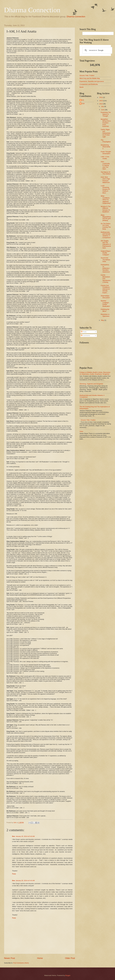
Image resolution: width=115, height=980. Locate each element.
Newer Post (9, 958)
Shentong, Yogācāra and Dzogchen (91, 384)
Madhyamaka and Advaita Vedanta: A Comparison (106, 235)
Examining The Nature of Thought (106, 114)
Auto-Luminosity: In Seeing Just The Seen (105, 165)
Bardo (82, 87)
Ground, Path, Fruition (87, 75)
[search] (97, 50)
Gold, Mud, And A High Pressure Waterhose (105, 180)
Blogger (68, 975)
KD (83, 100)
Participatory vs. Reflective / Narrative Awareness (105, 268)
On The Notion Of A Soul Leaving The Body (106, 226)
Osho (81, 431)
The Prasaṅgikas (106, 141)
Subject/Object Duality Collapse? (106, 253)
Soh (83, 104)
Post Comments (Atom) (21, 963)
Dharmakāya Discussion (105, 297)
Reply (14, 874)
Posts (84, 332)
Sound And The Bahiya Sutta (105, 260)
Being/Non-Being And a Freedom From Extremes (106, 123)
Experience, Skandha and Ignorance (92, 81)
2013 (101, 104)
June (103, 110)
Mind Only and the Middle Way (90, 78)
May (103, 320)
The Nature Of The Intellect (106, 173)
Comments (85, 336)
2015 (101, 97)
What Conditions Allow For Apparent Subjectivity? (106, 200)
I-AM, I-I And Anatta (105, 158)
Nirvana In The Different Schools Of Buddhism (106, 209)
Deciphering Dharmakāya (105, 147)
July (103, 106)
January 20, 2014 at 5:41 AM (25, 836)
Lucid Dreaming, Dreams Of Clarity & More (105, 189)
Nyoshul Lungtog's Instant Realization (105, 303)
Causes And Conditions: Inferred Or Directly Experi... (105, 289)
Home (40, 958)
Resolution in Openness (105, 315)
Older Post (70, 958)
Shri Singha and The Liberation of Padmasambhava (106, 244)
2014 (101, 101)
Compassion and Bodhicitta (89, 84)
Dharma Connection (32, 10)
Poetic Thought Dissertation (106, 153)
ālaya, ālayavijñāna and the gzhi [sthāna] (106, 218)
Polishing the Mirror (105, 310)
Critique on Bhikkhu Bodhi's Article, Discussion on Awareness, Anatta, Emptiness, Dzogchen (95, 373)
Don (14, 836)
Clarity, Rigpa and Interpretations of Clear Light (106, 133)
